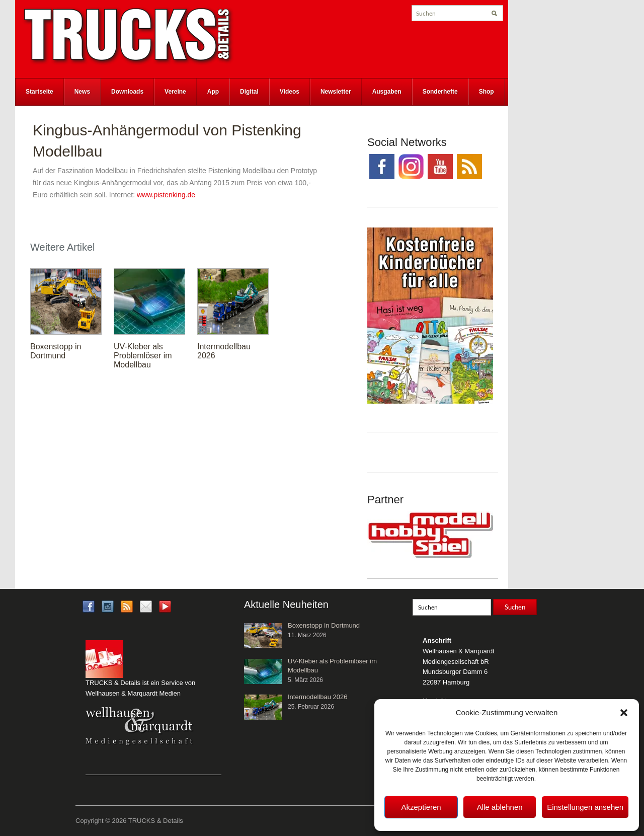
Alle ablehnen (500, 807)
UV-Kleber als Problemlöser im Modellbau (143, 356)
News (82, 92)
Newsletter (336, 92)
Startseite (39, 92)
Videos (290, 92)
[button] (624, 713)
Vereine (175, 92)
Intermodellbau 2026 (318, 697)
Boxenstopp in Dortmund (56, 351)
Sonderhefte (440, 92)
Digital (249, 92)
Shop (487, 92)
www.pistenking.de (166, 195)
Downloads (127, 92)
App (213, 92)
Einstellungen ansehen (585, 807)
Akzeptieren (421, 807)
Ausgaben (387, 92)
